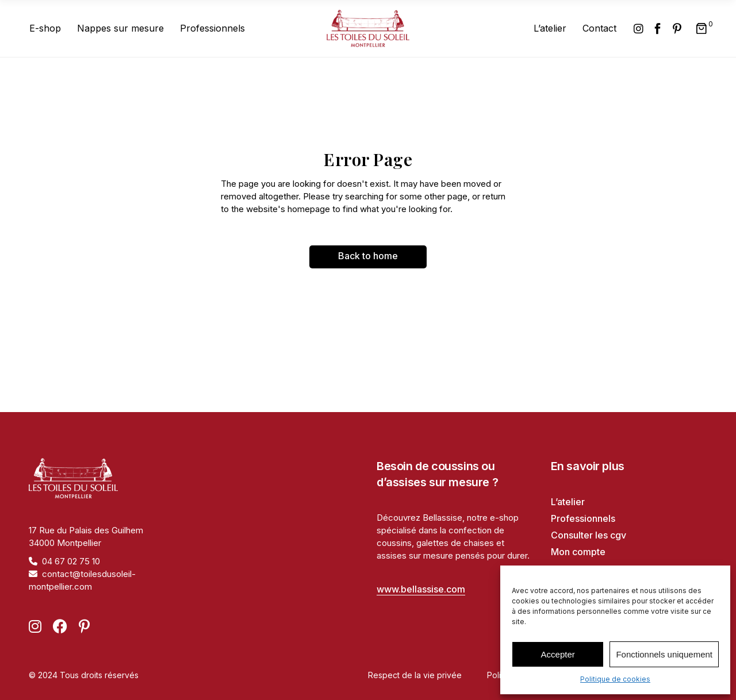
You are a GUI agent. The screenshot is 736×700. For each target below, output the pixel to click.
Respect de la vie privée (415, 675)
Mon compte (578, 552)
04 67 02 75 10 (71, 561)
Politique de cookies (615, 679)
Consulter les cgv (589, 535)
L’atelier (568, 502)
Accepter (558, 654)
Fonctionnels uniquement (664, 654)
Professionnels (583, 518)
